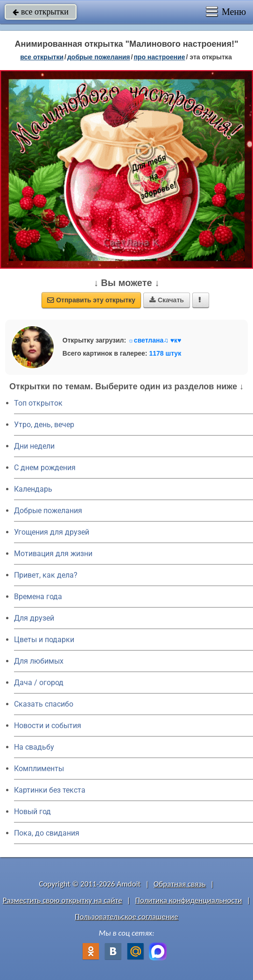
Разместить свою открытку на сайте (63, 900)
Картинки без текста (50, 790)
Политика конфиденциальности (188, 900)
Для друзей (34, 618)
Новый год (32, 812)
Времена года (38, 597)
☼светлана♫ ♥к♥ (155, 340)
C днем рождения (45, 468)
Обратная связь (180, 884)
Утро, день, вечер (44, 425)
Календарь (33, 489)
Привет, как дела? (46, 575)
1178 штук (165, 353)
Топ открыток (38, 403)
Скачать (167, 300)
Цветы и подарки (44, 640)
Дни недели (34, 446)
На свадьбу (34, 747)
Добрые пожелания (48, 511)
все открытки (41, 12)
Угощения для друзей (52, 532)
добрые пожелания (99, 57)
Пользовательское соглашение (126, 917)
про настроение (159, 57)
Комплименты (39, 769)
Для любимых (39, 661)
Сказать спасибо (44, 704)
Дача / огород (39, 683)
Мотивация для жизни (53, 554)
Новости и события (48, 726)
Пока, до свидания (47, 833)
